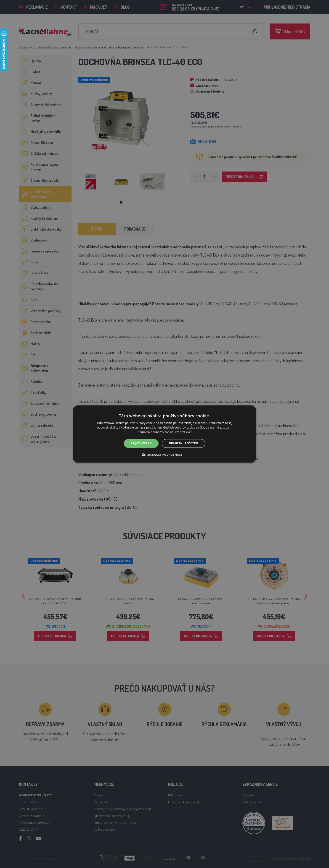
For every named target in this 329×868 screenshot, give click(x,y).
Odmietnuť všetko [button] (183, 443)
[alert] (164, 434)
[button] (165, 455)
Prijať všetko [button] (141, 443)
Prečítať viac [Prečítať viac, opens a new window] (183, 432)
